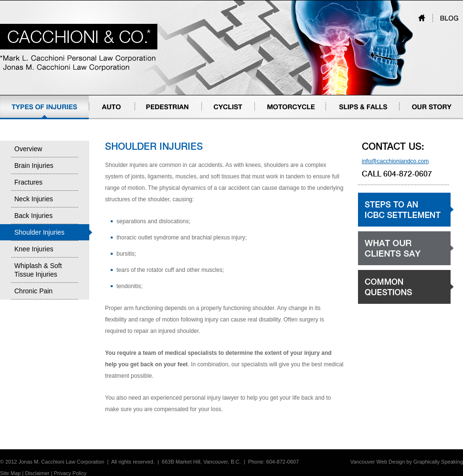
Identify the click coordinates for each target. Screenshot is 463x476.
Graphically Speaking (438, 462)
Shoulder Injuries (39, 232)
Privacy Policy (70, 473)
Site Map (10, 473)
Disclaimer (37, 473)
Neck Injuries (34, 199)
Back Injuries (33, 216)
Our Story (412, 119)
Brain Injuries (34, 166)
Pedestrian (149, 119)
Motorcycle (269, 119)
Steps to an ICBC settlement (394, 226)
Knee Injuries (34, 249)
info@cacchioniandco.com (395, 161)
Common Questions (383, 304)
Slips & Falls (342, 119)
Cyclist (210, 119)
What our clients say (384, 265)
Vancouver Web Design (378, 462)
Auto (95, 119)
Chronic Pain (33, 291)
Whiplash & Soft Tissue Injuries (38, 270)
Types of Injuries (21, 119)
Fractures (28, 182)
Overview (28, 149)
